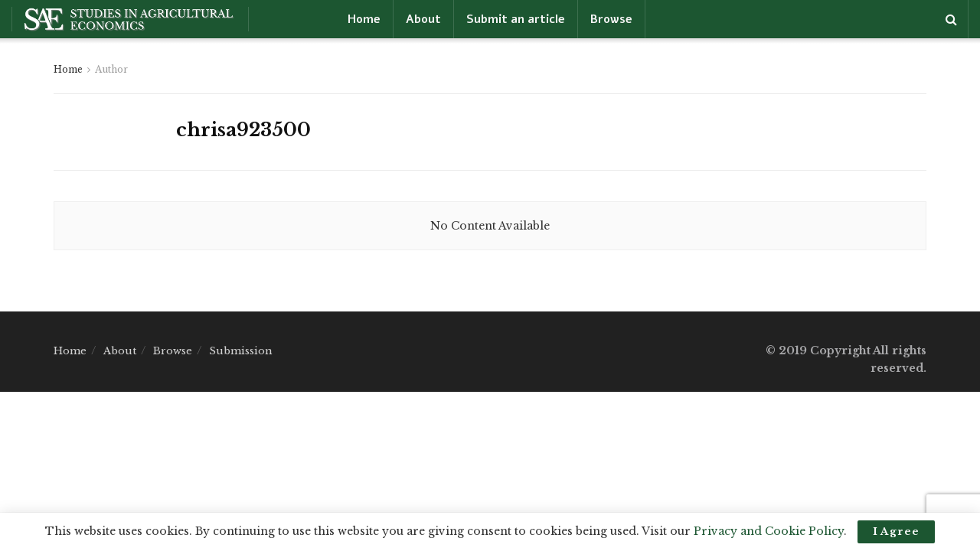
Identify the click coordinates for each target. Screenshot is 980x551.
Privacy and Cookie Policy (769, 531)
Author (111, 69)
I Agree (896, 531)
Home (364, 19)
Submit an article (516, 19)
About (423, 19)
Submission (241, 351)
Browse (611, 19)
